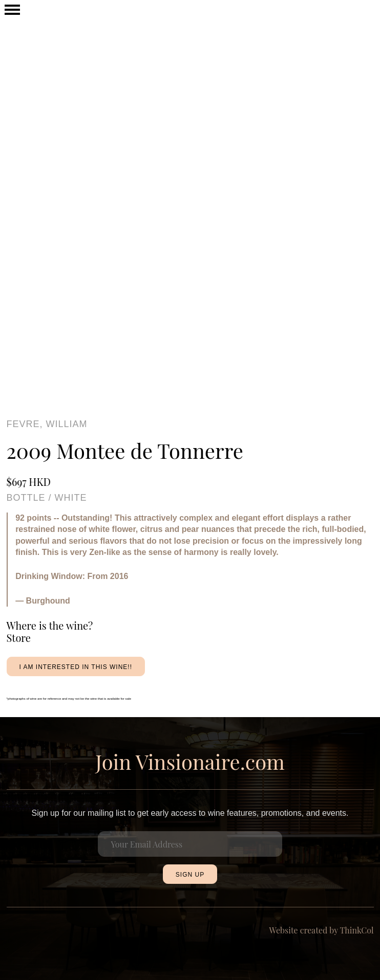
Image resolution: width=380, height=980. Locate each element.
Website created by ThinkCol (322, 930)
